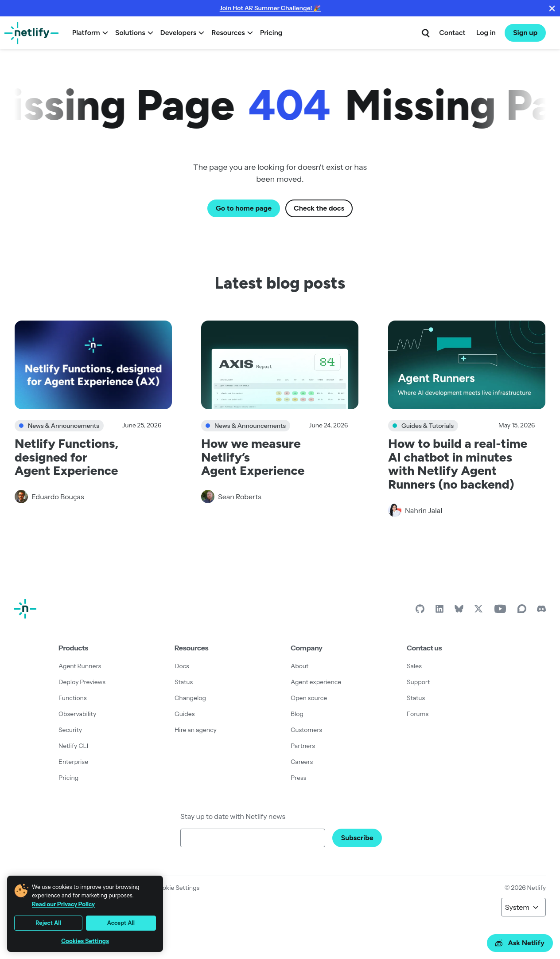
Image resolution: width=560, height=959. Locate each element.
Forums (418, 714)
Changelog (190, 698)
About (299, 666)
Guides (185, 714)
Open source (309, 698)
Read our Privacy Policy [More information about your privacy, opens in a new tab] (63, 904)
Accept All (121, 923)
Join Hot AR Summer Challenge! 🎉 (270, 8)
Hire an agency (196, 730)
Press (298, 778)
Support (418, 682)
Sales (414, 666)
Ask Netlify (520, 943)
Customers (306, 730)
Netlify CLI (73, 746)
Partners (303, 746)
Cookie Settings (177, 888)
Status (184, 682)
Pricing (271, 33)
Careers (302, 762)
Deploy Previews (82, 682)
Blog (297, 714)
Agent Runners (80, 666)
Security (70, 730)
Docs (182, 666)
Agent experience (316, 682)
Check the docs (319, 208)
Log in (486, 33)
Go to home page (244, 208)
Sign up (525, 33)
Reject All (48, 923)
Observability (77, 714)
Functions (73, 698)
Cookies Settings (85, 941)
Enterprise (73, 762)
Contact (452, 33)
